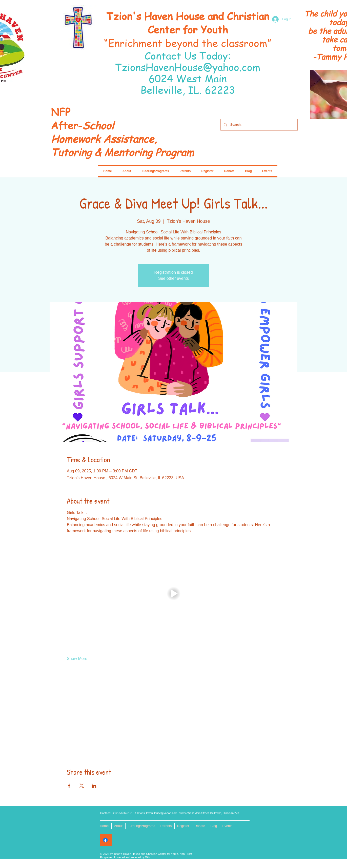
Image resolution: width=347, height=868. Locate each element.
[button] (173, 594)
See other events (173, 278)
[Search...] (259, 125)
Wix (148, 857)
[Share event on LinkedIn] (94, 786)
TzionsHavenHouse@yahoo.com (188, 67)
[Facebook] (105, 840)
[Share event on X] (82, 786)
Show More (77, 659)
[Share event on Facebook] (69, 786)
